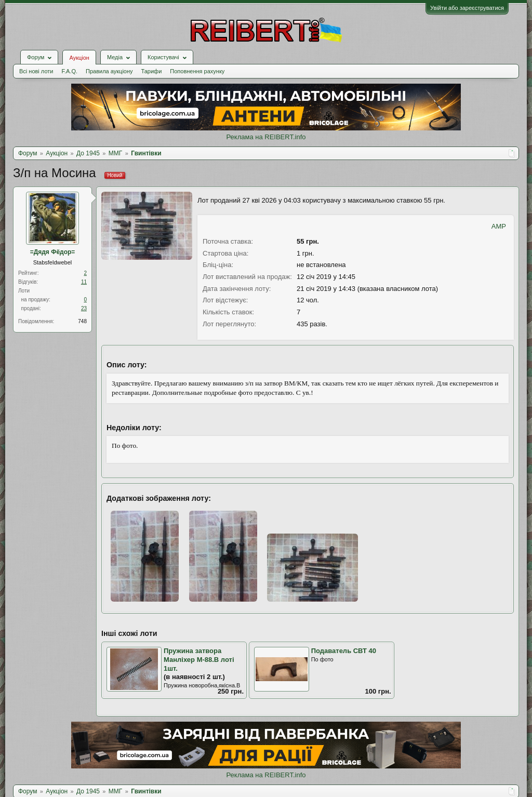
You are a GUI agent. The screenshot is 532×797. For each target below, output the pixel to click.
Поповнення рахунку (197, 71)
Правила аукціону (109, 71)
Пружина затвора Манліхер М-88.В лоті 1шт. (199, 659)
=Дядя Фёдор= (53, 252)
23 (84, 308)
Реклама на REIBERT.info (266, 137)
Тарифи (152, 71)
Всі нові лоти (36, 71)
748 (82, 321)
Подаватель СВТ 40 (344, 651)
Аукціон (79, 58)
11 (84, 282)
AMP (499, 226)
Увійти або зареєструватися (467, 8)
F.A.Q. (69, 71)
